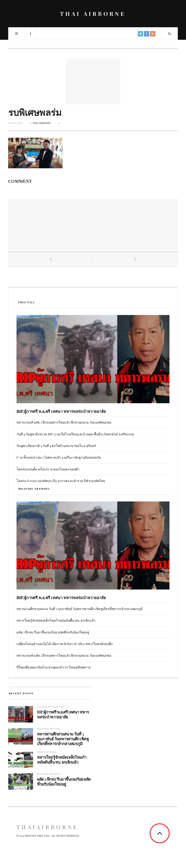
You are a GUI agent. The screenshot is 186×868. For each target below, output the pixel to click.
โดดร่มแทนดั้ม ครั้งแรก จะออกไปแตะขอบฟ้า (48, 469)
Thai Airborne (42, 123)
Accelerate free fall (51, 707)
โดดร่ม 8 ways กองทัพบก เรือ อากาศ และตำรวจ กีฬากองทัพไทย (61, 481)
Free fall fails (47, 752)
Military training (49, 774)
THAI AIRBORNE (93, 14)
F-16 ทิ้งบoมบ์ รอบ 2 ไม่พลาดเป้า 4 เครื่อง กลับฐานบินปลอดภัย (59, 457)
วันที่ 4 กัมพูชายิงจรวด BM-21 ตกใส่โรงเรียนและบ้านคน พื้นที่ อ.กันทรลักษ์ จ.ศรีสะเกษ (75, 434)
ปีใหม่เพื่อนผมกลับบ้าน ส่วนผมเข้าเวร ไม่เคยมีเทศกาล (54, 667)
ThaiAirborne (47, 827)
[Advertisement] (93, 81)
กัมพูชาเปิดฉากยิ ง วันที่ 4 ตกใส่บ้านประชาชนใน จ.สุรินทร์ (56, 446)
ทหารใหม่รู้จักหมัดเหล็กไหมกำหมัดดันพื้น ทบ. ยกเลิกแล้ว (56, 620)
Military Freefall (49, 729)
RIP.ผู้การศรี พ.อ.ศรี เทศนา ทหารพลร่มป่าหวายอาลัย (61, 411)
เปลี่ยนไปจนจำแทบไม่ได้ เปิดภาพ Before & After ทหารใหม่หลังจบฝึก (65, 644)
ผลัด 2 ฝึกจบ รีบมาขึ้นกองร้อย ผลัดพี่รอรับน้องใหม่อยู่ (53, 632)
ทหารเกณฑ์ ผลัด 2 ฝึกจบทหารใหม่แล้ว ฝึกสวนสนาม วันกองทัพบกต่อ (64, 422)
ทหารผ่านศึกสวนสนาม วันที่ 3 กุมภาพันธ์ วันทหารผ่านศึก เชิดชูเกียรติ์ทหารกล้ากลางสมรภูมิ (80, 609)
